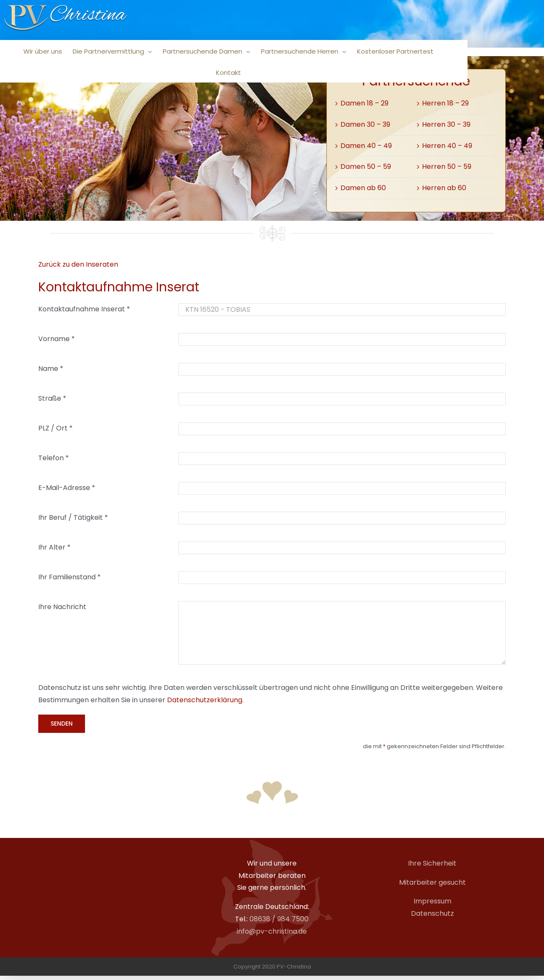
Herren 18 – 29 (445, 103)
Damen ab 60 (363, 188)
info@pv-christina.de (272, 931)
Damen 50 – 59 (366, 167)
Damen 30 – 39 (365, 124)
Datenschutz (432, 913)
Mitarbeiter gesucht (432, 882)
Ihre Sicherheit (432, 863)
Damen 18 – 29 (364, 103)
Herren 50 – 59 (447, 167)
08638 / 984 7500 (279, 919)
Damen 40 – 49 (366, 146)
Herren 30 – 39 (446, 124)
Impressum (432, 901)
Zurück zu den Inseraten (78, 264)
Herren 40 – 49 (447, 146)
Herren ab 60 (444, 188)
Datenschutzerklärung (205, 700)
